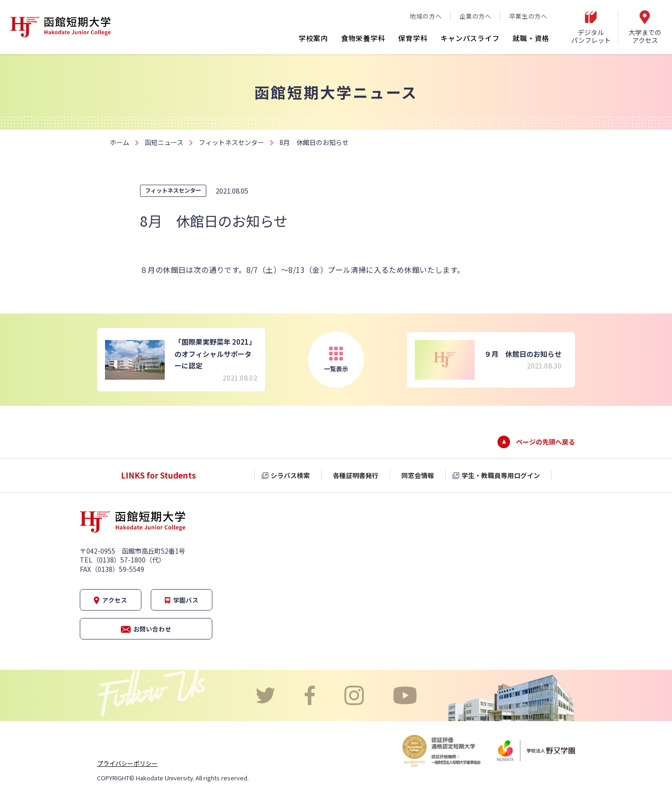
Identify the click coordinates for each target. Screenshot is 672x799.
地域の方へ (426, 16)
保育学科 (413, 38)
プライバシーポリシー (127, 763)
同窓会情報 (418, 475)
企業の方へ (475, 16)
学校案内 (313, 38)
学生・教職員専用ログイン (501, 475)
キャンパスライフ (470, 38)
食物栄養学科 (363, 38)
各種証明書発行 (356, 475)
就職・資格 (531, 38)
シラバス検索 (290, 475)
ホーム (119, 142)
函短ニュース (164, 142)
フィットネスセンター (231, 142)
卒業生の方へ (528, 16)
